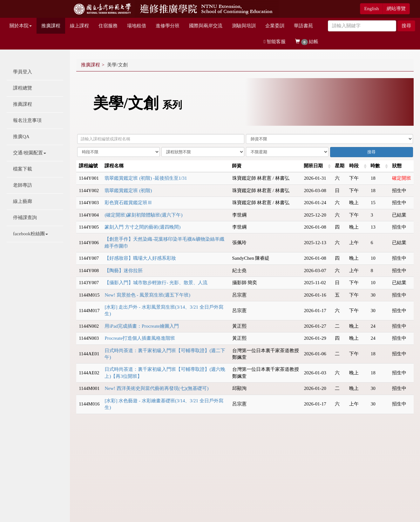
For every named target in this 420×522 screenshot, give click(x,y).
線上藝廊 (23, 201)
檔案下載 (23, 169)
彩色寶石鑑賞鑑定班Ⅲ (128, 203)
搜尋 (406, 26)
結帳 (307, 42)
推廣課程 (51, 26)
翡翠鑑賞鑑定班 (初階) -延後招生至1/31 (146, 178)
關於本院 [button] (21, 26)
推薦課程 (23, 104)
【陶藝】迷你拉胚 (124, 271)
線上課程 (79, 26)
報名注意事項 (27, 120)
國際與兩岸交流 (206, 26)
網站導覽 (396, 9)
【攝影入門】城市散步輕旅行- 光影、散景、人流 (156, 283)
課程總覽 (23, 88)
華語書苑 (303, 26)
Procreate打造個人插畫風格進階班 (140, 338)
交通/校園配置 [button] (30, 153)
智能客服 (275, 42)
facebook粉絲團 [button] (30, 234)
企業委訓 (275, 26)
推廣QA (21, 137)
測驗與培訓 (244, 26)
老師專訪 (23, 185)
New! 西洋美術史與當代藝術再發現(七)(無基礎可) (156, 388)
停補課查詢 (25, 217)
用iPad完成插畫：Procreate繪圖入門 (142, 326)
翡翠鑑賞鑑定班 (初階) (128, 191)
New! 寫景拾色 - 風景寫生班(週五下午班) (147, 295)
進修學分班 (168, 26)
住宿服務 (108, 26)
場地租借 (137, 26)
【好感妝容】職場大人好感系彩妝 (140, 258)
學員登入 (23, 72)
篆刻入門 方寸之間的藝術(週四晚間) (142, 227)
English (371, 9)
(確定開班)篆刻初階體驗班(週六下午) (143, 215)
